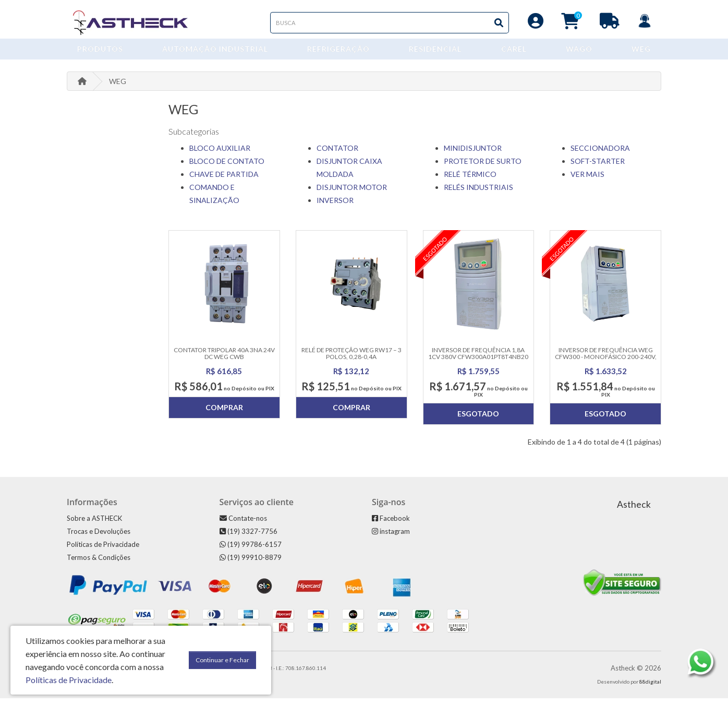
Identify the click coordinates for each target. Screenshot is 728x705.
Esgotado (478, 420)
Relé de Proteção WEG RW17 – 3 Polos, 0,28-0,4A (351, 360)
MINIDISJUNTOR (473, 155)
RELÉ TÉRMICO (470, 181)
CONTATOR (337, 155)
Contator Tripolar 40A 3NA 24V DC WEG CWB (224, 360)
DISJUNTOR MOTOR (352, 194)
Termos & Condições (99, 564)
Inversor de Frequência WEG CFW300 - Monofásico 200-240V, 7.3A (606, 363)
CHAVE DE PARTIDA (224, 181)
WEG (118, 88)
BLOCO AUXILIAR (220, 155)
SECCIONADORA (600, 155)
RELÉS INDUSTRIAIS (478, 194)
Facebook (391, 525)
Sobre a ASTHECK (94, 525)
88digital (650, 688)
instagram (391, 538)
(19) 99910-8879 (251, 564)
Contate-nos (243, 525)
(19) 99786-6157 (251, 551)
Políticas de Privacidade (103, 551)
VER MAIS (587, 181)
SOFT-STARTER (598, 168)
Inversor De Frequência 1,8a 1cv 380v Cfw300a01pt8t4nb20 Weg (478, 363)
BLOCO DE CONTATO (227, 168)
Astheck (634, 511)
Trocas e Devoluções (99, 538)
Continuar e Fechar (222, 660)
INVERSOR (335, 207)
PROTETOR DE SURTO (483, 168)
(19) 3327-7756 (248, 538)
